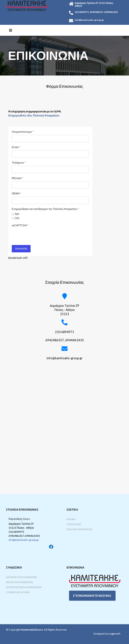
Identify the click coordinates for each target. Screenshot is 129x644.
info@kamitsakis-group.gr (24, 540)
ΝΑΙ (17, 214)
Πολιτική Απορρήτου (80, 529)
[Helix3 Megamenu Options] (11, 30)
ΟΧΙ (17, 218)
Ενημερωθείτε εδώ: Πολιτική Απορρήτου (34, 115)
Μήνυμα (17, 178)
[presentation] (37, 235)
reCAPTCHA (20, 225)
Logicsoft (114, 634)
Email (16, 147)
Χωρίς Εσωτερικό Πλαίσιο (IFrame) (64, 431)
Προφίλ (71, 519)
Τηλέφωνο (19, 163)
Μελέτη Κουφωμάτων (19, 582)
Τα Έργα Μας (74, 524)
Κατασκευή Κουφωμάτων (21, 577)
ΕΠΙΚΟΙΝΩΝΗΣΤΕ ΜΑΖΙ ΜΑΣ (92, 596)
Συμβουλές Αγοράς (18, 592)
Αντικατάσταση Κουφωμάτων (24, 587)
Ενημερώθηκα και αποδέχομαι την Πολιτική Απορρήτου (45, 209)
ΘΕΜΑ (17, 194)
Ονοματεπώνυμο (23, 132)
